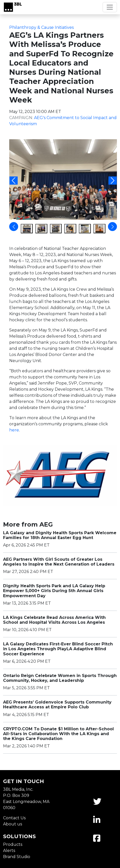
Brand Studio (17, 857)
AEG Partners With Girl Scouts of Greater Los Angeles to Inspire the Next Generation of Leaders (59, 562)
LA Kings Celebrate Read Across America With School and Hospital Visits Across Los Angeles (54, 620)
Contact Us (14, 818)
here (14, 430)
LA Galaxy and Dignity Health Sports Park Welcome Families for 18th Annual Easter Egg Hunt (60, 535)
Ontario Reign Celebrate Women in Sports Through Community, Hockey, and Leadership (60, 678)
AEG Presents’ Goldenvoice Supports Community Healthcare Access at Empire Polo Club (57, 705)
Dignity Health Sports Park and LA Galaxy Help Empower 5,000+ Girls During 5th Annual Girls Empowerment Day (54, 591)
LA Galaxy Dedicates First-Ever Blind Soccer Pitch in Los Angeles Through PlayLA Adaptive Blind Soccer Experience (58, 649)
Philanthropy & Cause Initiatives (41, 27)
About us (13, 824)
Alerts (9, 851)
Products (13, 844)
